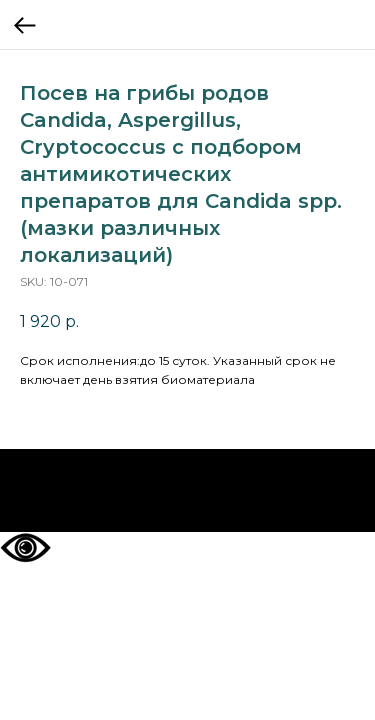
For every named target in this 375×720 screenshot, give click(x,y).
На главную (187, 491)
